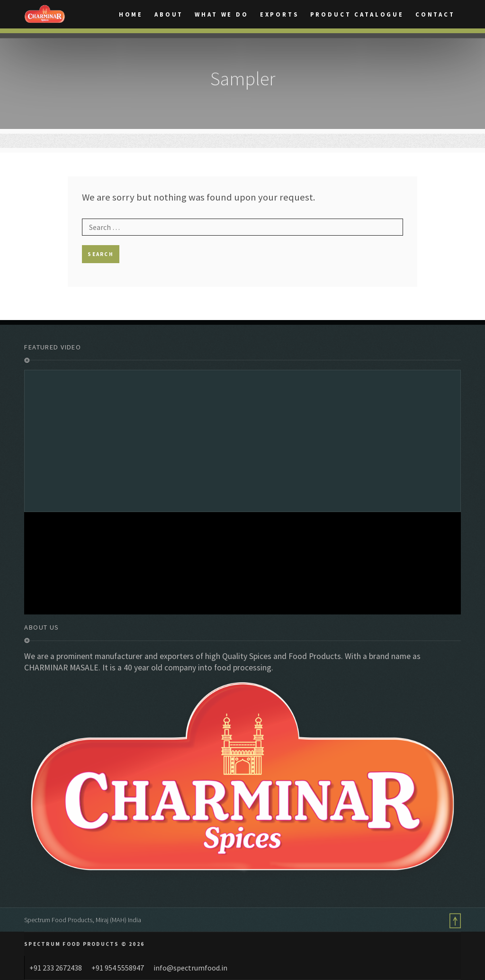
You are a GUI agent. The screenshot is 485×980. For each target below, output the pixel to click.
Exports (279, 15)
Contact (435, 15)
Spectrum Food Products (58, 920)
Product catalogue (357, 15)
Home (131, 15)
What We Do (221, 15)
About (169, 15)
